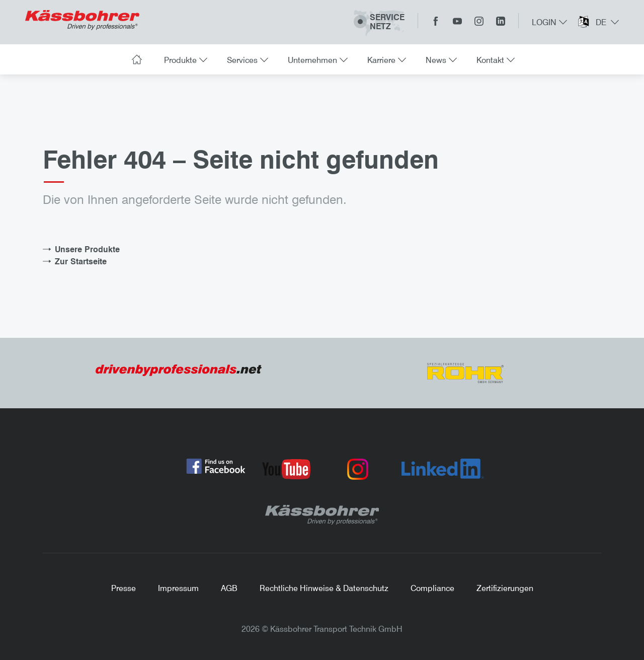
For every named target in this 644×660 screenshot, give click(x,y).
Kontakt (494, 60)
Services (246, 60)
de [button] (606, 22)
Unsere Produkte (87, 249)
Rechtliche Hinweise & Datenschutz (324, 588)
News (440, 60)
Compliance (432, 588)
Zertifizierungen (505, 588)
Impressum (178, 588)
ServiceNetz (379, 22)
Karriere (385, 60)
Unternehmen (316, 60)
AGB (229, 588)
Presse (124, 588)
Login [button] (549, 22)
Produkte (184, 60)
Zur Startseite (81, 261)
